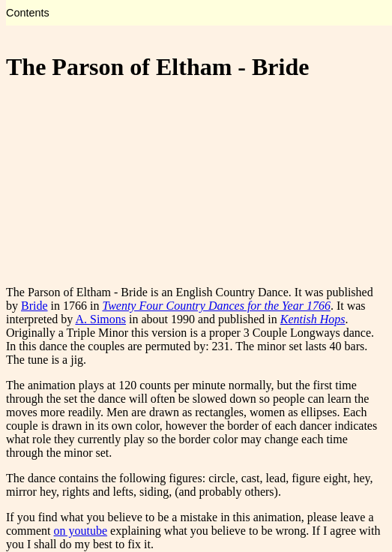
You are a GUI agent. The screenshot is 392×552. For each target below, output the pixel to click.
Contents (28, 13)
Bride (34, 306)
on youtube (81, 531)
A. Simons (100, 319)
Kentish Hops (313, 319)
